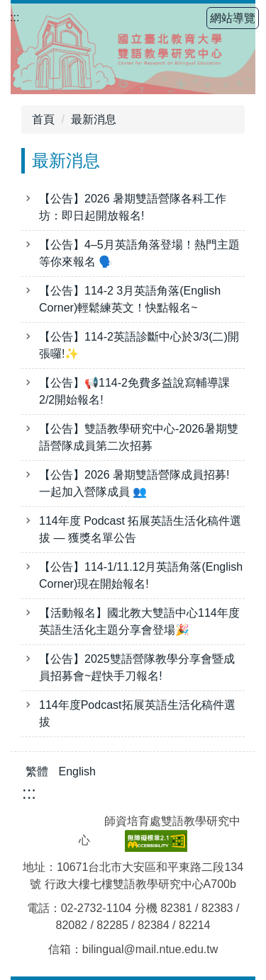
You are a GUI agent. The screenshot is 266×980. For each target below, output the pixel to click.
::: (15, 17)
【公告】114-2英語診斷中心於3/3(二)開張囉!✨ (139, 345)
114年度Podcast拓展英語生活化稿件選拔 (137, 713)
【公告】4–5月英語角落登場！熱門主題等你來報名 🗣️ (139, 253)
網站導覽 (233, 18)
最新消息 (94, 119)
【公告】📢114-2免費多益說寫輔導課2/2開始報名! (134, 391)
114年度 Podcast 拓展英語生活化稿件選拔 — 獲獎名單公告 (140, 529)
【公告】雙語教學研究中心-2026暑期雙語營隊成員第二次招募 (139, 437)
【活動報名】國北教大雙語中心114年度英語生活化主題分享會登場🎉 (139, 621)
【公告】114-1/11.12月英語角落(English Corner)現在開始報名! (141, 575)
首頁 (43, 119)
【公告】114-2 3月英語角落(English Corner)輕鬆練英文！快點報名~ (130, 299)
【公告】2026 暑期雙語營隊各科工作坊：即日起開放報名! (133, 207)
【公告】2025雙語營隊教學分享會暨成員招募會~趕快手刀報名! (137, 667)
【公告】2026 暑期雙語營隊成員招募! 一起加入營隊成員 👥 (136, 483)
